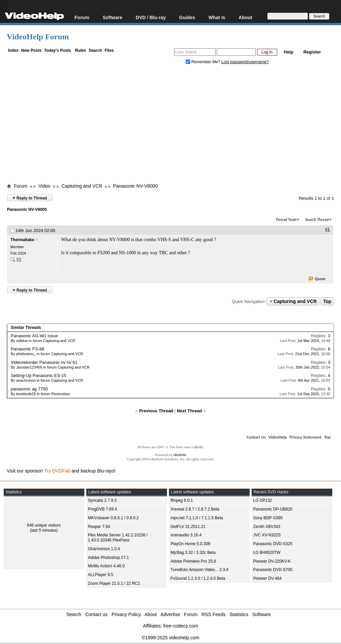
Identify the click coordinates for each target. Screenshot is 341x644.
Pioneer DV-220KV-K (272, 561)
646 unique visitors (44, 525)
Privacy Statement (306, 437)
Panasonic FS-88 (28, 349)
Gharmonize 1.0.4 (104, 549)
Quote (317, 279)
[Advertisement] (174, 125)
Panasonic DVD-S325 (273, 544)
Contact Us (256, 437)
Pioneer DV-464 (268, 578)
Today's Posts (57, 50)
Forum (82, 17)
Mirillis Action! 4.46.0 (106, 566)
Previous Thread (156, 411)
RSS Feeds (214, 614)
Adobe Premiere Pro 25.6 (193, 561)
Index (13, 50)
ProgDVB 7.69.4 (103, 509)
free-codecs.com (181, 626)
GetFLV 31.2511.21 (188, 527)
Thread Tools (286, 220)
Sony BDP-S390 (268, 518)
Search (95, 50)
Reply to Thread (30, 198)
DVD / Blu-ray (151, 17)
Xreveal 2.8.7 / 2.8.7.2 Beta (195, 509)
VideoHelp (278, 437)
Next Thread (189, 411)
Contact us (96, 614)
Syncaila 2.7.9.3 (102, 500)
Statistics (239, 614)
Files (109, 50)
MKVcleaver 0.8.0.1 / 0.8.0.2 (113, 518)
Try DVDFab (57, 471)
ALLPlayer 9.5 (101, 575)
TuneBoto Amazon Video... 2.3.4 (200, 570)
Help (289, 52)
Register (312, 52)
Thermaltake (22, 240)
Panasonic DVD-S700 (273, 570)
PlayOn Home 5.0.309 (190, 544)
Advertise (170, 614)
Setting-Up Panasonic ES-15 (38, 375)
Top (327, 301)
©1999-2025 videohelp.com (170, 638)
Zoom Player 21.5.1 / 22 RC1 (114, 583)
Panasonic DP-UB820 (273, 509)
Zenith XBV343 (267, 527)
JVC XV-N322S (267, 535)
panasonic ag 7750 (29, 389)
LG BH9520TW (267, 553)
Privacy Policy (126, 614)
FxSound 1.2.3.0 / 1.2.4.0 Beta (198, 578)
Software (112, 17)
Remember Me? (204, 62)
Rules (80, 50)
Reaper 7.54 (99, 527)
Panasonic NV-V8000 (135, 186)
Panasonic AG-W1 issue (34, 336)
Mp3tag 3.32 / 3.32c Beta (193, 553)
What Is (217, 17)
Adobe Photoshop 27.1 (109, 558)
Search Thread (317, 220)
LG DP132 (263, 500)
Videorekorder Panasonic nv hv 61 (44, 362)
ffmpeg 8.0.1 (182, 500)
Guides (187, 17)
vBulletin (180, 455)
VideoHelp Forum (38, 37)
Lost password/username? (245, 62)
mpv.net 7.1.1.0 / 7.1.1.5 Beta (197, 518)
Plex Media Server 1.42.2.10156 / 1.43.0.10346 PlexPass (118, 538)
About (245, 17)
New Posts (31, 50)
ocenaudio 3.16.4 (186, 535)
